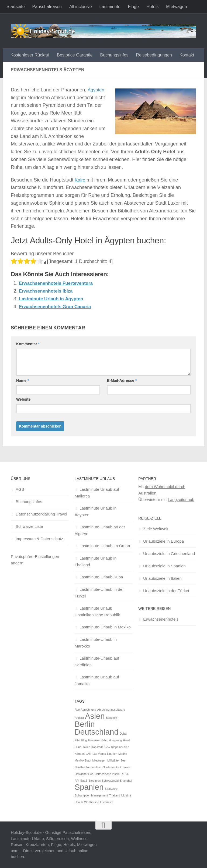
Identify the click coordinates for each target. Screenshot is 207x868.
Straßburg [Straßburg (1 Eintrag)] (111, 789)
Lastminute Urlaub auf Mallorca (97, 493)
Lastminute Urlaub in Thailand (96, 561)
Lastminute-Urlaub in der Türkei (99, 593)
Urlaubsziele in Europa (163, 541)
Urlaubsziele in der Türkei (166, 591)
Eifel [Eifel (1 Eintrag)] (77, 740)
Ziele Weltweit (156, 529)
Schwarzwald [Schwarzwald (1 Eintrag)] (110, 781)
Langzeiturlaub (181, 499)
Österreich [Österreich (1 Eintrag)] (107, 802)
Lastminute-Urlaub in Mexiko (105, 627)
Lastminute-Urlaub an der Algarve (100, 530)
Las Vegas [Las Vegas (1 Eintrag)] (99, 754)
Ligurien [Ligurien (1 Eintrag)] (112, 754)
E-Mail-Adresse (122, 380)
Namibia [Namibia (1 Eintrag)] (80, 767)
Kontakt (187, 55)
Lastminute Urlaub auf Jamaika (97, 680)
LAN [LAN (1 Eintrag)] (89, 754)
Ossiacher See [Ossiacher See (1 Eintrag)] (84, 774)
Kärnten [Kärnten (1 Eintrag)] (80, 754)
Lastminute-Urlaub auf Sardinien (97, 661)
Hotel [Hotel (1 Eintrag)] (126, 740)
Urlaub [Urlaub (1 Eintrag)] (79, 802)
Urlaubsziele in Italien (162, 578)
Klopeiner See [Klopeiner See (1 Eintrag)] (120, 747)
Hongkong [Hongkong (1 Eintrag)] (115, 740)
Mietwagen (176, 7)
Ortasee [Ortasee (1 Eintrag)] (125, 767)
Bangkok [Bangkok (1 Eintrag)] (111, 718)
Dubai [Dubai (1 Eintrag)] (123, 734)
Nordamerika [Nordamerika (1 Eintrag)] (111, 767)
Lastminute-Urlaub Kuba (101, 577)
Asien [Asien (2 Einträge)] (95, 716)
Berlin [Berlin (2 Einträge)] (85, 724)
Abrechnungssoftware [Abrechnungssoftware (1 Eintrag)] (111, 710)
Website (23, 399)
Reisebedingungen (154, 55)
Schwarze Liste (29, 526)
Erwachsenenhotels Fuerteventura (58, 283)
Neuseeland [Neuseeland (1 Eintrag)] (94, 767)
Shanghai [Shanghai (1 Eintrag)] (126, 781)
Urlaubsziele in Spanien (164, 566)
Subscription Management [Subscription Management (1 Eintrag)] (91, 795)
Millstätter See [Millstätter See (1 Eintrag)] (116, 760)
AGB (20, 489)
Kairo (80, 180)
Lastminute (110, 7)
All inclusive (81, 7)
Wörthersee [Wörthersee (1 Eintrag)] (92, 802)
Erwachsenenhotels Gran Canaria (58, 306)
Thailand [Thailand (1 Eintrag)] (115, 795)
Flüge (133, 7)
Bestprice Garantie (75, 55)
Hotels (152, 7)
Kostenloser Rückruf (30, 55)
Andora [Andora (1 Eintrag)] (79, 718)
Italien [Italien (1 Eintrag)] (86, 747)
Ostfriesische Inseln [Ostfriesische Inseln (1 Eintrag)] (107, 774)
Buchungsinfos (114, 55)
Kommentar (28, 344)
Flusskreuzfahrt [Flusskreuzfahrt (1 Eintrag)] (98, 740)
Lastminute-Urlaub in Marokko (96, 643)
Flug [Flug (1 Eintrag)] (84, 740)
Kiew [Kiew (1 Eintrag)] (107, 747)
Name (23, 380)
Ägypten (96, 90)
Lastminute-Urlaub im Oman (105, 546)
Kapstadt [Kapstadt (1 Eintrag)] (97, 747)
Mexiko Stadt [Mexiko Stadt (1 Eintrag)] (83, 760)
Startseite (16, 7)
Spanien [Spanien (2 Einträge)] (89, 787)
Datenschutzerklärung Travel (41, 514)
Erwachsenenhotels (161, 619)
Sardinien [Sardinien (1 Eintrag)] (94, 781)
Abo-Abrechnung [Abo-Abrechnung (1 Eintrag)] (85, 710)
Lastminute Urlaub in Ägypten (53, 299)
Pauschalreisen (47, 7)
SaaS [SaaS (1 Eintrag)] (84, 781)
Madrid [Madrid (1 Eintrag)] (123, 754)
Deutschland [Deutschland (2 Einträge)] (97, 732)
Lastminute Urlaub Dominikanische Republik (97, 611)
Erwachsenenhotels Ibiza (48, 291)
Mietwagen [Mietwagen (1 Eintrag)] (99, 760)
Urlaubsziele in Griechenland (169, 554)
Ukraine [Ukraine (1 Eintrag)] (126, 795)
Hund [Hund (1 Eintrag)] (78, 747)
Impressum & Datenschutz (39, 539)
